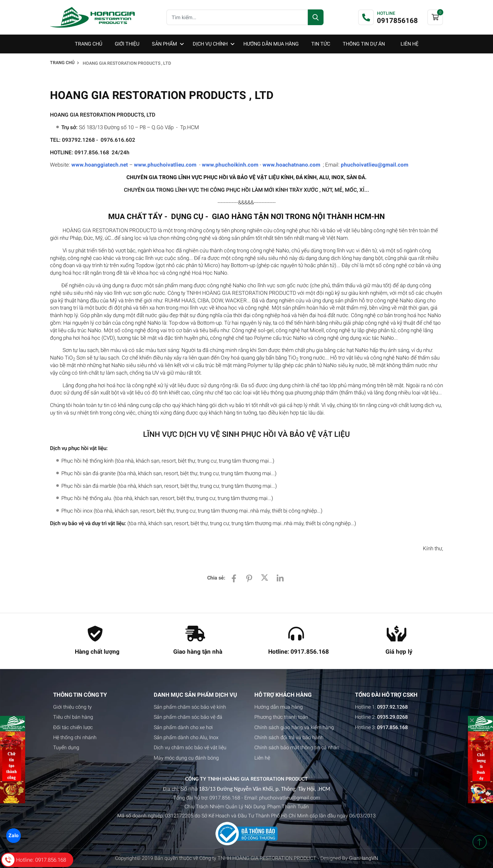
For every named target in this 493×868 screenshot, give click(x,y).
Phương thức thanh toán (281, 717)
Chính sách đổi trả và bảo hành (289, 737)
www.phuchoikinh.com (230, 165)
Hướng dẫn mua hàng (279, 707)
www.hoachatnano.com (291, 165)
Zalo (13, 835)
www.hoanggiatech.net (100, 165)
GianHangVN (363, 858)
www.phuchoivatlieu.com (165, 165)
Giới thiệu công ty (72, 707)
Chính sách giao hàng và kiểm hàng (294, 727)
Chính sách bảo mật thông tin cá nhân (297, 747)
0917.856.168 (225, 798)
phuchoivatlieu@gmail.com (375, 165)
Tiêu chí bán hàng (73, 717)
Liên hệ (262, 758)
